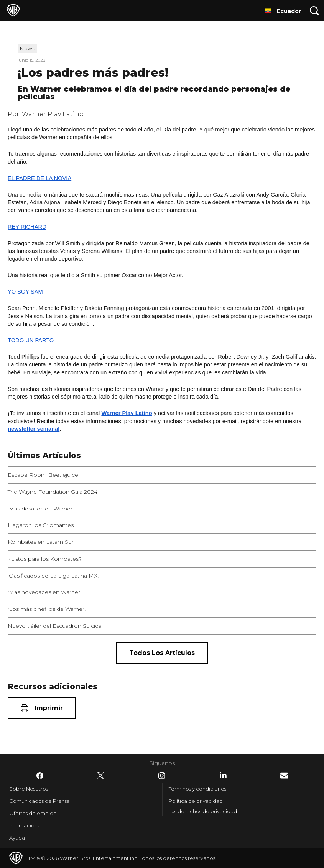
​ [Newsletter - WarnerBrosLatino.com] (284, 775)
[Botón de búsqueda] (314, 11)
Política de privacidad (196, 801)
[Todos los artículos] (162, 653)
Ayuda (17, 838)
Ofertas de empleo (33, 813)
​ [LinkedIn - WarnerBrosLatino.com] (223, 775)
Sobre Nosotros (29, 789)
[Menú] (35, 11)
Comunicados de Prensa (39, 801)
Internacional (25, 825)
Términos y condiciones (197, 789)
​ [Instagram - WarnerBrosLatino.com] (162, 776)
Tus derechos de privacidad (203, 811)
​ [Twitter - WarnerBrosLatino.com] (101, 776)
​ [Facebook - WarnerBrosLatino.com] (40, 776)
